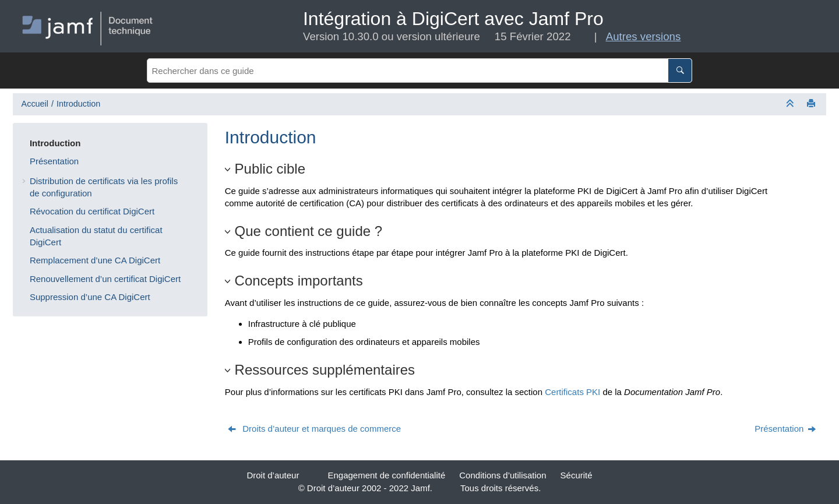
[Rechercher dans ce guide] (680, 71)
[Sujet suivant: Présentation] (786, 429)
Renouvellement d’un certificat (105, 279)
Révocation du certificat (92, 211)
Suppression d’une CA (90, 297)
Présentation (54, 161)
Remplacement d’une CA (95, 260)
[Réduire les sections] (791, 104)
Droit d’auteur (273, 475)
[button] (25, 143)
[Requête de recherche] (419, 71)
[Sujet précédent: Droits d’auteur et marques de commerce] (315, 429)
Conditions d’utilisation (503, 475)
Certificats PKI (572, 392)
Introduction (78, 104)
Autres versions (644, 36)
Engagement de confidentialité (386, 475)
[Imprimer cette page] (812, 104)
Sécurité (577, 475)
